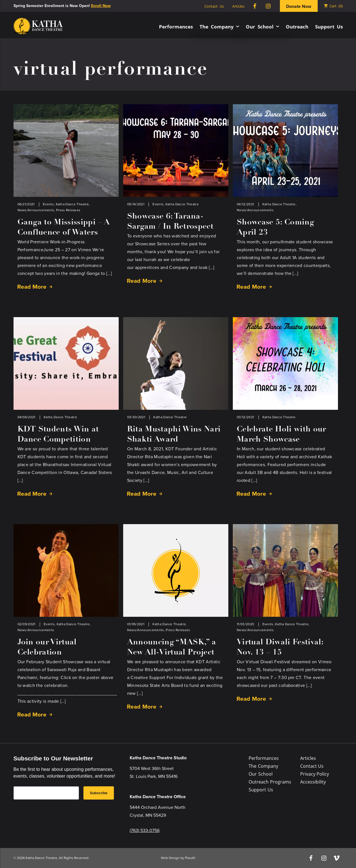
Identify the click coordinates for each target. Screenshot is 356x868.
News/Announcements (36, 210)
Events (48, 204)
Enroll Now (101, 6)
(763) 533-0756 (145, 830)
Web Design (170, 858)
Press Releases (68, 210)
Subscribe (99, 793)
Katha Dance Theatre (72, 204)
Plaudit (190, 858)
